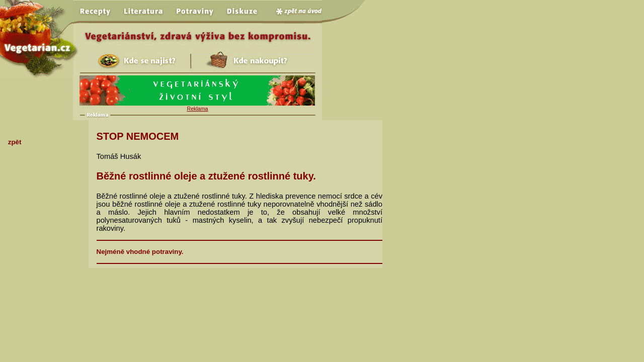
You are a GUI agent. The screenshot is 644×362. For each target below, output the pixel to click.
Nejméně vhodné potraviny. (140, 252)
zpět (15, 142)
